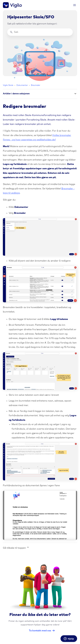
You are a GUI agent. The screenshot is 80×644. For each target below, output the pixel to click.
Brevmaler (36, 85)
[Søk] (40, 32)
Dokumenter (22, 85)
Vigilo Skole (8, 85)
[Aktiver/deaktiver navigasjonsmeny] (75, 5)
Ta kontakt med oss (40, 631)
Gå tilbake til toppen (16, 547)
